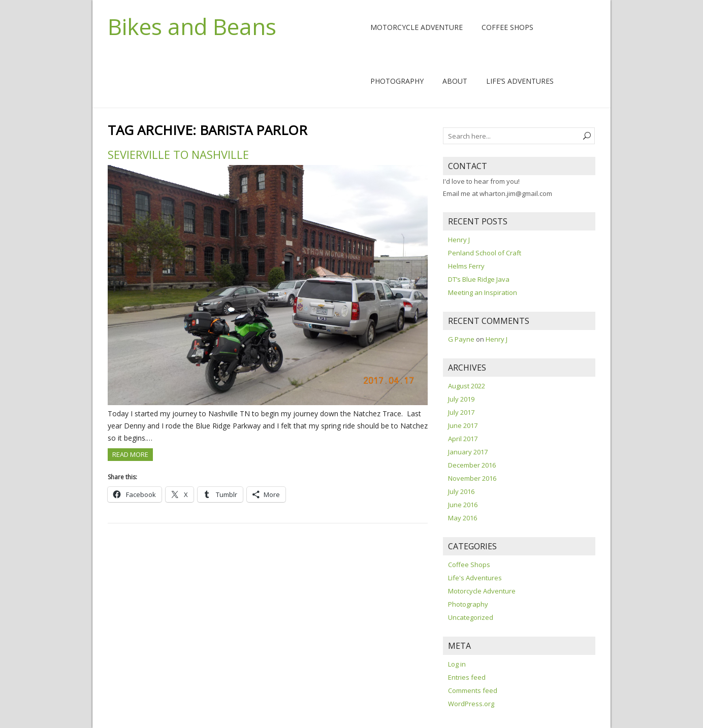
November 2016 (472, 478)
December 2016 (472, 465)
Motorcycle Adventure (417, 27)
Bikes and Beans (192, 26)
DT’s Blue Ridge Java (479, 279)
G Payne (461, 339)
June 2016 (463, 505)
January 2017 (468, 452)
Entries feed (467, 677)
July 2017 (461, 412)
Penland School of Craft (485, 253)
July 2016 (461, 491)
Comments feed (473, 690)
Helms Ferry (466, 266)
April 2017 (463, 439)
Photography (397, 81)
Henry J (459, 240)
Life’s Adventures (520, 81)
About (455, 81)
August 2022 (467, 386)
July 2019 (461, 399)
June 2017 (463, 425)
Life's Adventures (475, 578)
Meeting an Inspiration (483, 292)
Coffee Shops (507, 27)
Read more (130, 454)
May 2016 (462, 518)
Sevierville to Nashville (178, 154)
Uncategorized (471, 617)
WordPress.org (471, 704)
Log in (457, 664)
